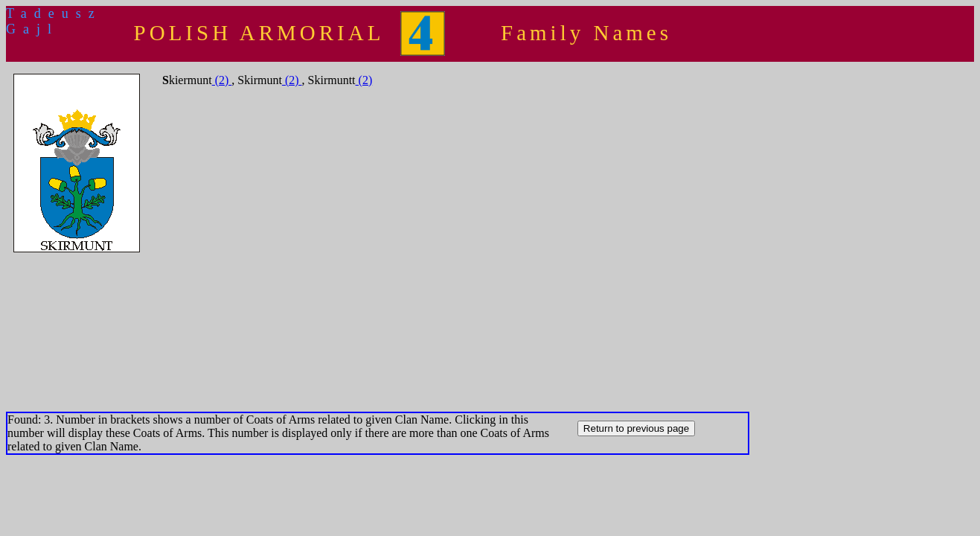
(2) (222, 80)
